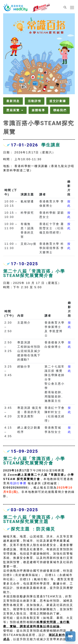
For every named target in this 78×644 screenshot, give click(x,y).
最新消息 (13, 101)
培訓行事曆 (18, 483)
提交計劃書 (58, 101)
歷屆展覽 (15, 110)
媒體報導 (38, 110)
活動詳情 (35, 101)
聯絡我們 (60, 110)
